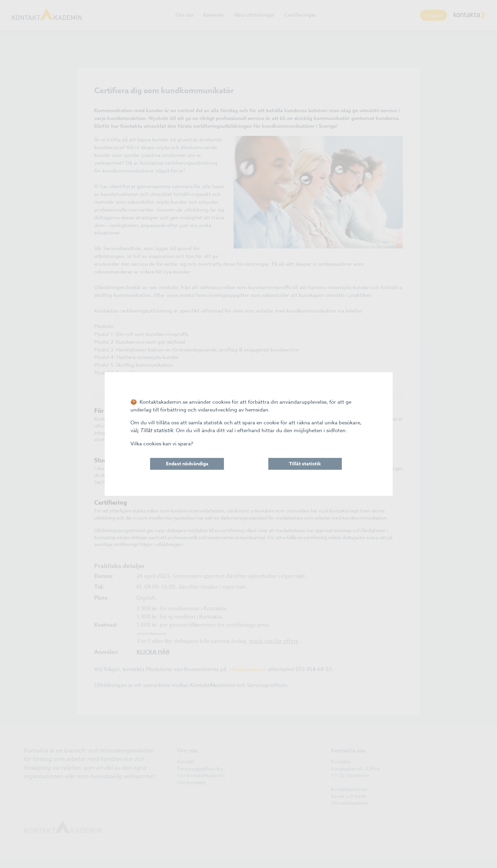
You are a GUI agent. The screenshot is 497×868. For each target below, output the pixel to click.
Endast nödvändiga (187, 464)
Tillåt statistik (305, 464)
